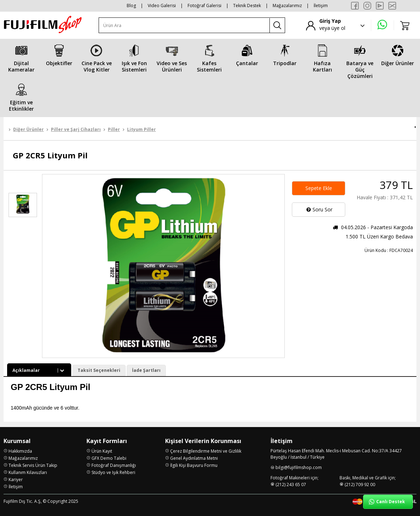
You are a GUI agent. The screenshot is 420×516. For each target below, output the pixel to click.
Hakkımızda (20, 451)
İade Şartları (146, 370)
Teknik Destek (247, 6)
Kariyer (16, 480)
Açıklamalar (39, 370)
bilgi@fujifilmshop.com (299, 467)
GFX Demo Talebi (109, 458)
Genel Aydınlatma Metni (194, 458)
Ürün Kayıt (102, 451)
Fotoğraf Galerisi (204, 6)
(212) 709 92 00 (360, 485)
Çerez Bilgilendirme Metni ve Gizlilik (206, 451)
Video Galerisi (162, 6)
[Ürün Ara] (184, 25)
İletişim (321, 6)
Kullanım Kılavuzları (28, 472)
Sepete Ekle (319, 188)
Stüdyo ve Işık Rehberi (113, 472)
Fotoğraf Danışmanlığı (114, 465)
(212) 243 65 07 (291, 485)
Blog (131, 6)
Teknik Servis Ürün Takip (33, 465)
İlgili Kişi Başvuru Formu (194, 465)
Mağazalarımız (287, 6)
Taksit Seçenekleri (99, 370)
